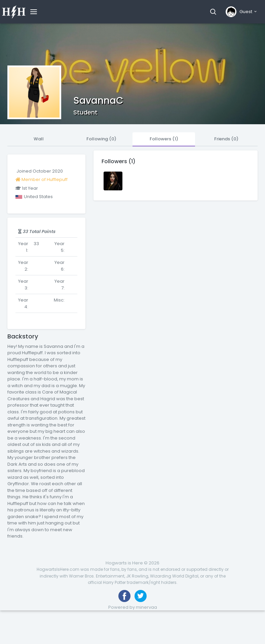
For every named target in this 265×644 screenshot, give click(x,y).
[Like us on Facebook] (124, 596)
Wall (39, 139)
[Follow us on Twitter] (141, 596)
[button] (213, 12)
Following (101, 139)
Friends (226, 139)
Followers (164, 139)
